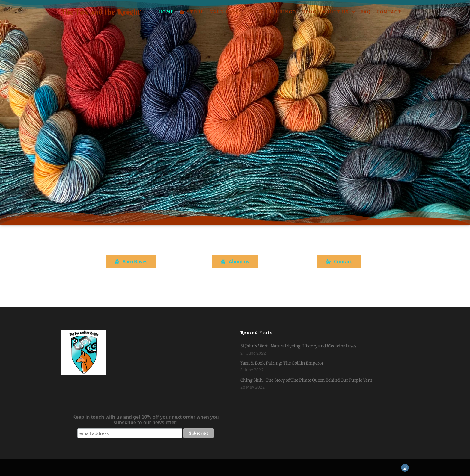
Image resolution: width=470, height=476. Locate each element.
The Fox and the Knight (91, 12)
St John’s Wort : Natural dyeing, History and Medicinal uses (299, 346)
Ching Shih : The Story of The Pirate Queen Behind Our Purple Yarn (306, 380)
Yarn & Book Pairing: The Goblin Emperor (282, 363)
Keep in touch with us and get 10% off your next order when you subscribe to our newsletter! (146, 420)
